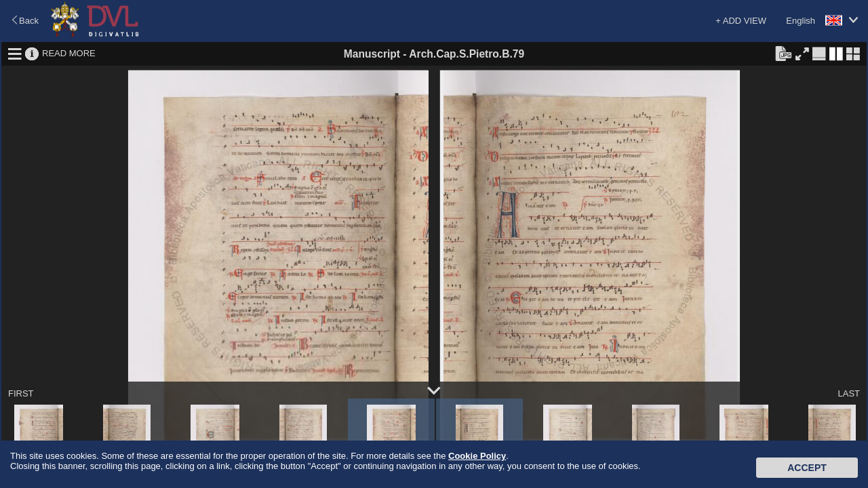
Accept (807, 468)
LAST (849, 393)
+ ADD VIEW (741, 21)
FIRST (21, 393)
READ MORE (69, 53)
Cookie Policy (477, 456)
